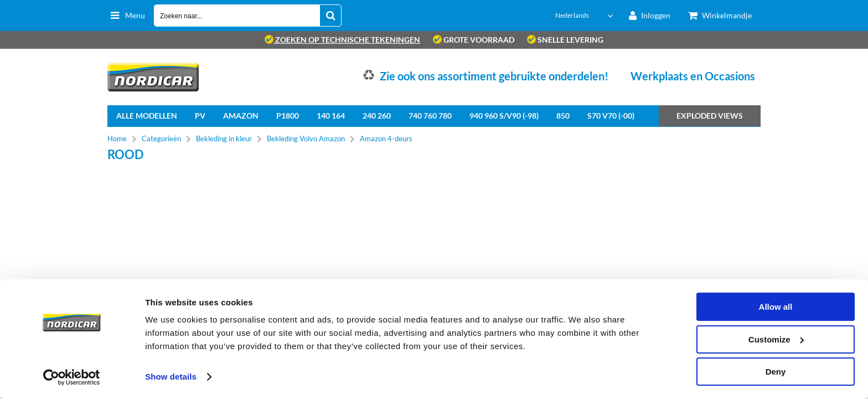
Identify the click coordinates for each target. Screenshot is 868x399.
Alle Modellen (147, 116)
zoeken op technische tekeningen (342, 40)
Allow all (776, 307)
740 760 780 (430, 116)
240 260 (377, 116)
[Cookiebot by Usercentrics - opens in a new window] (72, 377)
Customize (776, 339)
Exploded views (710, 116)
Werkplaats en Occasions (693, 76)
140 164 (331, 116)
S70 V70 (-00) (611, 116)
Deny (776, 372)
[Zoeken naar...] (330, 16)
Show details (171, 377)
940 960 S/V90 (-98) (504, 116)
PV (200, 116)
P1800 (288, 116)
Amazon (241, 116)
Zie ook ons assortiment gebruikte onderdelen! (494, 76)
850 (563, 116)
